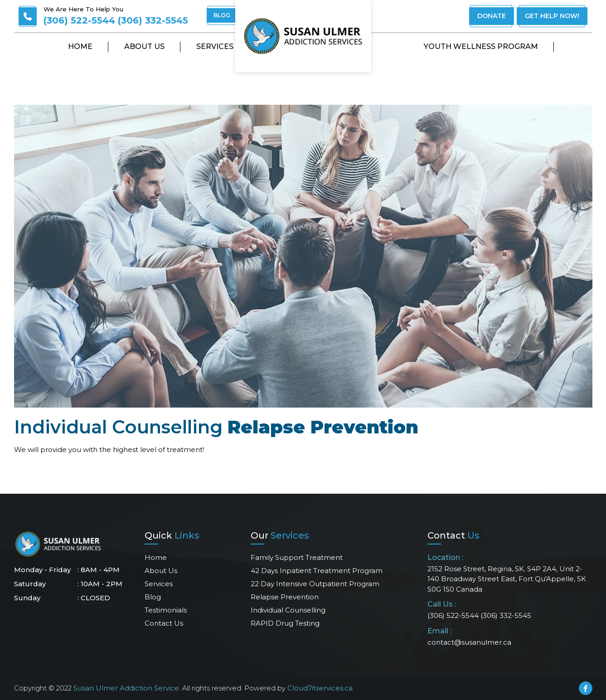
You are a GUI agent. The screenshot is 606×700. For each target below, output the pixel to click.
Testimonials (166, 610)
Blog (153, 597)
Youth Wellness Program (481, 46)
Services (215, 46)
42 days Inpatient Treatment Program (317, 571)
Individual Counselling (288, 610)
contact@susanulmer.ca (469, 642)
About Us (144, 46)
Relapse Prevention (285, 597)
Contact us (164, 623)
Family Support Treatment (297, 557)
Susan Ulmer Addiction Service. (127, 688)
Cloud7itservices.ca (320, 688)
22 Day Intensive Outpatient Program (315, 584)
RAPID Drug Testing (285, 623)
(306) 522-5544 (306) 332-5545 (116, 20)
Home (80, 46)
